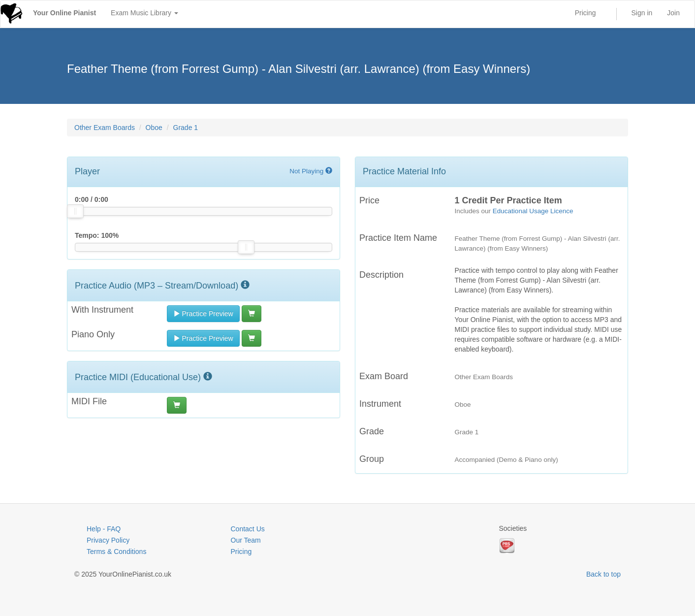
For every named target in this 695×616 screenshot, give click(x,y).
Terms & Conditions (116, 551)
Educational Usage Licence (533, 211)
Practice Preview (203, 314)
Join (673, 13)
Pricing (585, 13)
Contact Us (248, 529)
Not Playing (311, 171)
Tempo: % (97, 235)
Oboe (154, 128)
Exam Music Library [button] (144, 13)
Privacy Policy (108, 540)
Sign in (642, 13)
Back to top (603, 574)
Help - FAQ (104, 529)
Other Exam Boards (105, 128)
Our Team (246, 540)
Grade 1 (186, 128)
